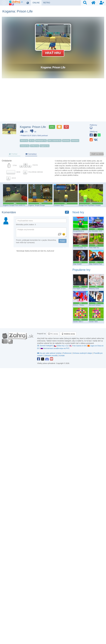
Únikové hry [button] (25, 146)
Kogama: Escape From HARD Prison (15, 205)
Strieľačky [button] (66, 141)
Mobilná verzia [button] (68, 334)
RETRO (48, 3)
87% (52, 127)
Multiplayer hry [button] (41, 141)
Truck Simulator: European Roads (84, 248)
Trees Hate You (94, 248)
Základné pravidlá (51, 356)
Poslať (62, 241)
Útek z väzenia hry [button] (54, 141)
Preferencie (67, 353)
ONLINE (37, 3)
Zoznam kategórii (45, 346)
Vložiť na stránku (97, 154)
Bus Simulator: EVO (96, 231)
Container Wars (59, 205)
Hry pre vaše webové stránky (49, 353)
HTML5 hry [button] (35, 146)
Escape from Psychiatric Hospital (90, 205)
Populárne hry (81, 270)
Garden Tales (93, 322)
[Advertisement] (53, 102)
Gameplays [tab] (31, 154)
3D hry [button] (32, 141)
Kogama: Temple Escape (37, 205)
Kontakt (62, 356)
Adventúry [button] (75, 141)
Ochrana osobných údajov (83, 353)
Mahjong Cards (94, 289)
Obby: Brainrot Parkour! (97, 264)
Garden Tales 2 (78, 322)
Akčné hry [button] (24, 141)
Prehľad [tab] (13, 154)
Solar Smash (77, 264)
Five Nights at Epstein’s (81, 289)
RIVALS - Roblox (79, 305)
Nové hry (78, 212)
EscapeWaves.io (79, 231)
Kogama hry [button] (45, 146)
